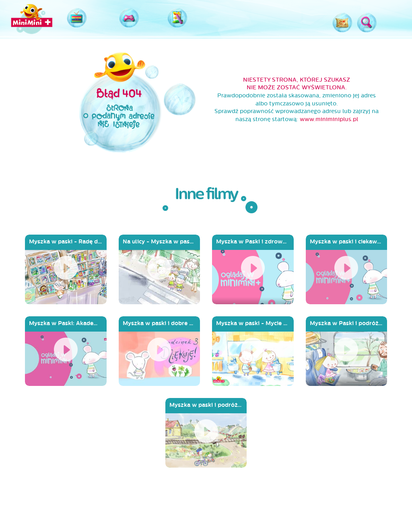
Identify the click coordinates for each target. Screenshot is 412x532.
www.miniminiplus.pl (329, 119)
